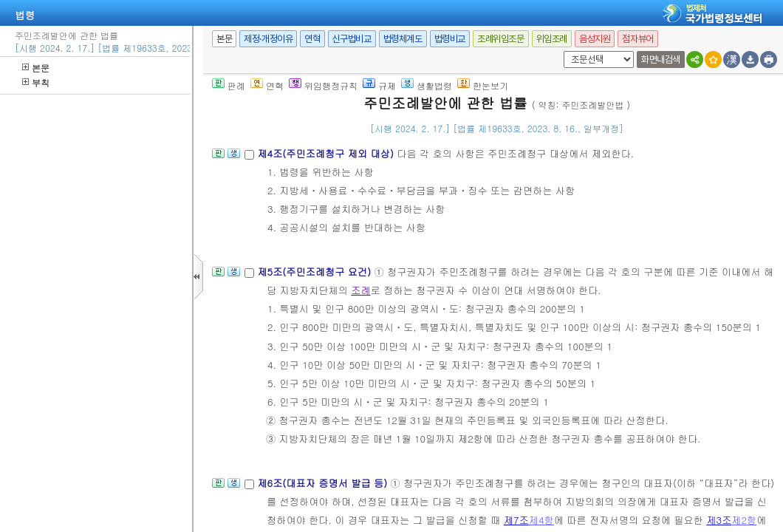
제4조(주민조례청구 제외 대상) (327, 153)
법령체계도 (403, 39)
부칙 (36, 82)
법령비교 (450, 39)
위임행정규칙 (323, 85)
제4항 (541, 520)
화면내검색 (661, 59)
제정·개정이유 (268, 39)
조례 (360, 290)
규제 (379, 85)
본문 (36, 68)
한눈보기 (483, 85)
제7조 (516, 520)
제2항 (744, 520)
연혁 (312, 39)
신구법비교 (352, 39)
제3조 (719, 520)
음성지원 (595, 39)
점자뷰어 (637, 39)
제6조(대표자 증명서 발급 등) (324, 483)
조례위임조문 (501, 39)
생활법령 (427, 85)
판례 (229, 85)
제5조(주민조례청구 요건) (315, 272)
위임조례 (552, 39)
